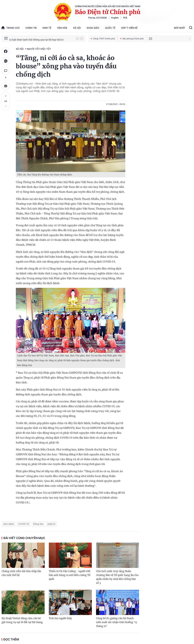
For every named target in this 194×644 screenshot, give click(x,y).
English (115, 18)
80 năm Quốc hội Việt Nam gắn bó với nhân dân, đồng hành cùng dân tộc (41, 38)
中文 (125, 18)
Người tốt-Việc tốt (39, 49)
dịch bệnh (9, 524)
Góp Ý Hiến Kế (129, 28)
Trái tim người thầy (60, 618)
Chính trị (31, 28)
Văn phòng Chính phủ (132, 39)
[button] (77, 39)
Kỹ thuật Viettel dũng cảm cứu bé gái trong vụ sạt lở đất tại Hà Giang (22, 620)
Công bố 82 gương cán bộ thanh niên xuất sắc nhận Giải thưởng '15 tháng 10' (117, 622)
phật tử (51, 524)
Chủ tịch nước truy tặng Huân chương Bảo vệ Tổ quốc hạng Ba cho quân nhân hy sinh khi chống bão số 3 (117, 577)
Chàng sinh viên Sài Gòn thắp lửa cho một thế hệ (21, 573)
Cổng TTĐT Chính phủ (103, 39)
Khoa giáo (93, 28)
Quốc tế (110, 28)
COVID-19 (24, 524)
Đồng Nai (38, 524)
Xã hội (77, 28)
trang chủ (11, 28)
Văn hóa (62, 28)
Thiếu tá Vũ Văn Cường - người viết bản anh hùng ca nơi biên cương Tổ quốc (70, 575)
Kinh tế (47, 28)
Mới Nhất (180, 28)
